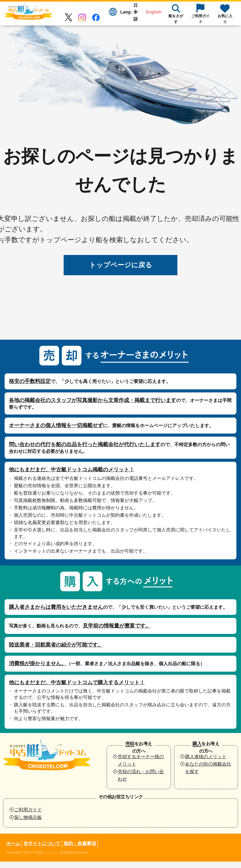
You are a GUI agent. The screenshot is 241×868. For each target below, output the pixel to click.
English (154, 12)
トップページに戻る (121, 265)
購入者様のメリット (206, 756)
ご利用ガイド (28, 810)
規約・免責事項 (80, 843)
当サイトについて (42, 843)
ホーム (13, 843)
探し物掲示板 (28, 817)
